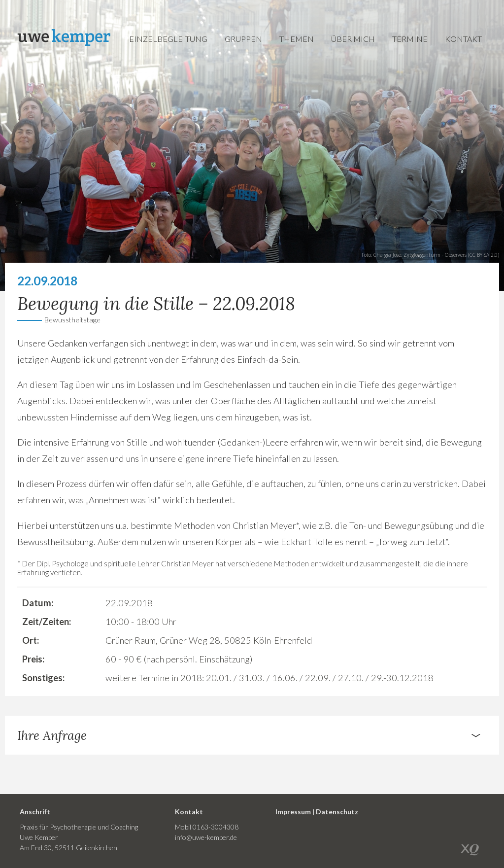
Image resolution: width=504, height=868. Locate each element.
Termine (410, 39)
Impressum (293, 812)
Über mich (353, 39)
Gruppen (243, 39)
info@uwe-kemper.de (206, 837)
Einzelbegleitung (168, 39)
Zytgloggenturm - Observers (435, 255)
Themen (297, 39)
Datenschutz (337, 812)
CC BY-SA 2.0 (484, 255)
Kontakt (463, 39)
